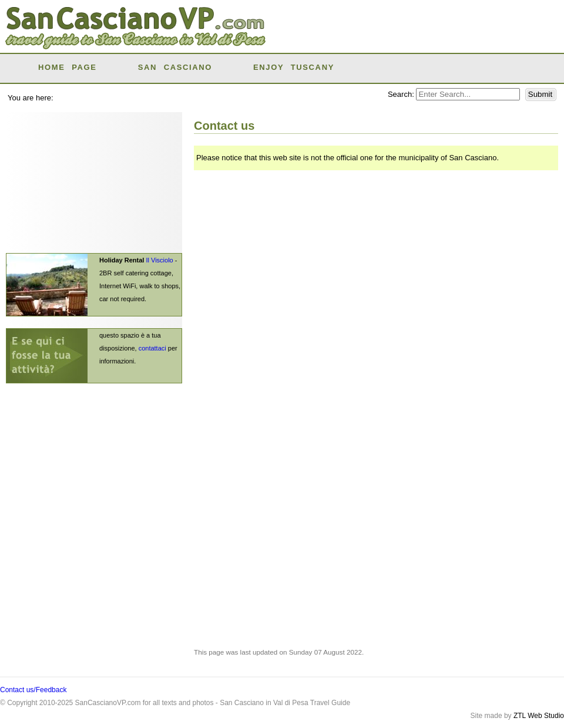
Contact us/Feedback (33, 690)
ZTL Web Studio (539, 716)
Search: (402, 94)
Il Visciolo (159, 260)
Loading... (370, 323)
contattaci (152, 348)
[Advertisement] (419, 35)
